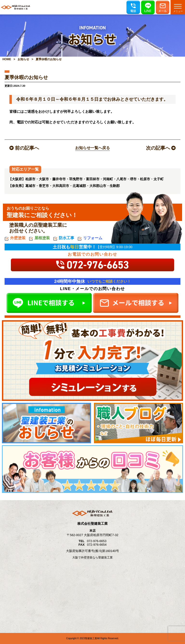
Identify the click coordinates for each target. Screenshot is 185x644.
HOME (7, 59)
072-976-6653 (97, 541)
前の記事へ (24, 148)
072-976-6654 (97, 545)
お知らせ (23, 59)
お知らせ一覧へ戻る (92, 148)
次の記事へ (161, 148)
